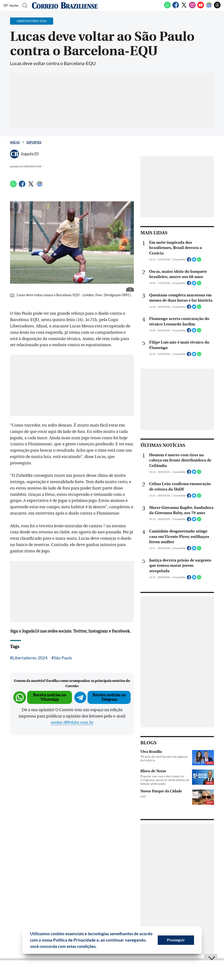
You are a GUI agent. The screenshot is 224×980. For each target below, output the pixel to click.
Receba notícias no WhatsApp (50, 697)
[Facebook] (176, 7)
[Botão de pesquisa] (25, 5)
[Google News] (209, 7)
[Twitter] (184, 7)
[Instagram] (192, 7)
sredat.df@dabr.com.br (72, 722)
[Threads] (217, 7)
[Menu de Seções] (12, 5)
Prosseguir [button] (176, 940)
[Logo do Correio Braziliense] (65, 5)
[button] (98, 947)
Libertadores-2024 (30, 658)
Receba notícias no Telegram (109, 697)
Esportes (34, 142)
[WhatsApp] (167, 7)
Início (15, 142)
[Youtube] (201, 7)
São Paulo (63, 658)
